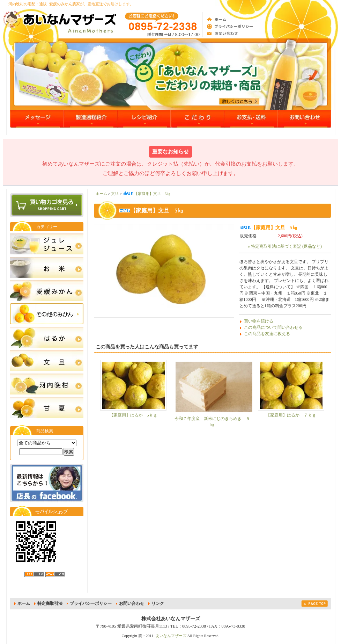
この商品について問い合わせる (273, 327)
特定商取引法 (50, 603)
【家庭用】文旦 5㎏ (147, 194)
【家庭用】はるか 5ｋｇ (133, 415)
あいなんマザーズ (171, 636)
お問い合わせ (132, 603)
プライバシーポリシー (91, 603)
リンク (158, 603)
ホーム (101, 194)
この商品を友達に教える (267, 334)
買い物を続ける (259, 321)
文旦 (115, 194)
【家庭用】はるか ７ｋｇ (291, 415)
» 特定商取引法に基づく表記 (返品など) (285, 246)
